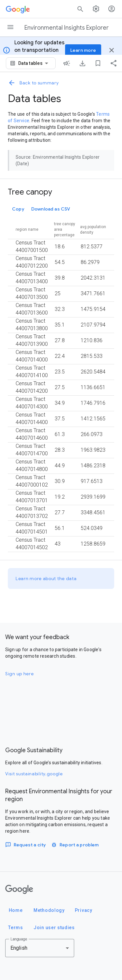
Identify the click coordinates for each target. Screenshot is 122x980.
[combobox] (34, 63)
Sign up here (19, 674)
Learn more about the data (46, 578)
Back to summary (33, 83)
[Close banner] (112, 50)
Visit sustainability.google (34, 774)
